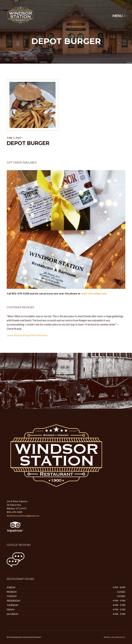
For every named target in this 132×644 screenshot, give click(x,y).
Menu (119, 16)
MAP (23, 508)
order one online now (94, 293)
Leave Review (15, 335)
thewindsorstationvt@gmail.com (23, 516)
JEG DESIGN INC (118, 637)
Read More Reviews (36, 335)
